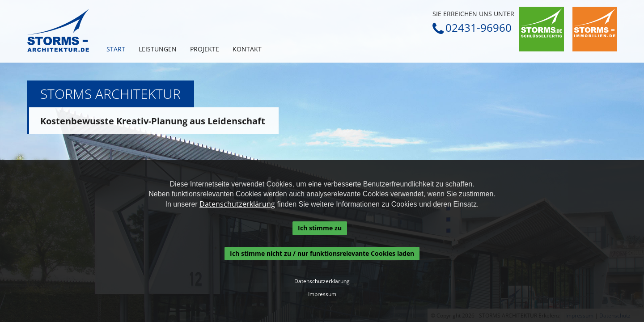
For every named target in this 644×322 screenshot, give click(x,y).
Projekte (205, 49)
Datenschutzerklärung (237, 204)
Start (116, 49)
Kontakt (247, 49)
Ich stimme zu (320, 228)
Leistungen (158, 49)
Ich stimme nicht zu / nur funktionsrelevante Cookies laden (322, 253)
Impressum (322, 294)
